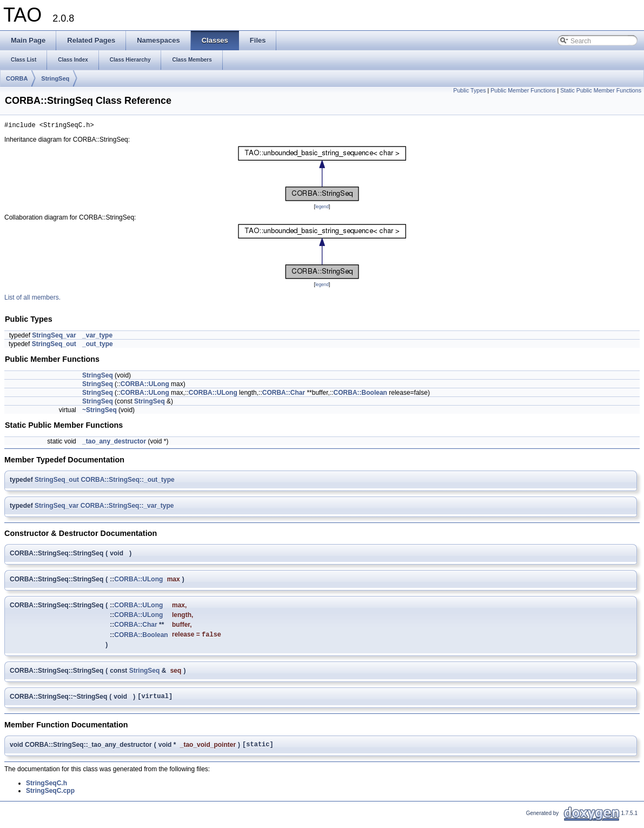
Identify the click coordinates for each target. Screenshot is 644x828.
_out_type (98, 346)
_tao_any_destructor (114, 443)
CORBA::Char (284, 394)
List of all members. (32, 299)
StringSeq (55, 78)
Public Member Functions (523, 90)
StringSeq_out (54, 346)
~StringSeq (99, 412)
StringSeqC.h (47, 789)
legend (322, 208)
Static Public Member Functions (601, 90)
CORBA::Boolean (360, 394)
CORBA (17, 78)
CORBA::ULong (145, 386)
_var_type (97, 337)
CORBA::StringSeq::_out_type (127, 481)
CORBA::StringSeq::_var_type (127, 507)
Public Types (469, 90)
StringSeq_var (54, 337)
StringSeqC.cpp (50, 797)
